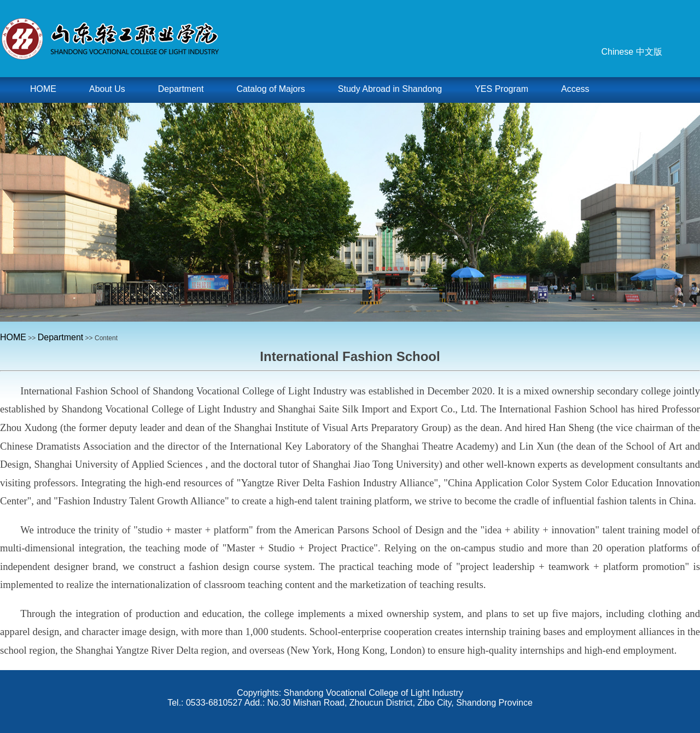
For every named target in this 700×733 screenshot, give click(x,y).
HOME (13, 337)
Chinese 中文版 (631, 52)
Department (61, 337)
